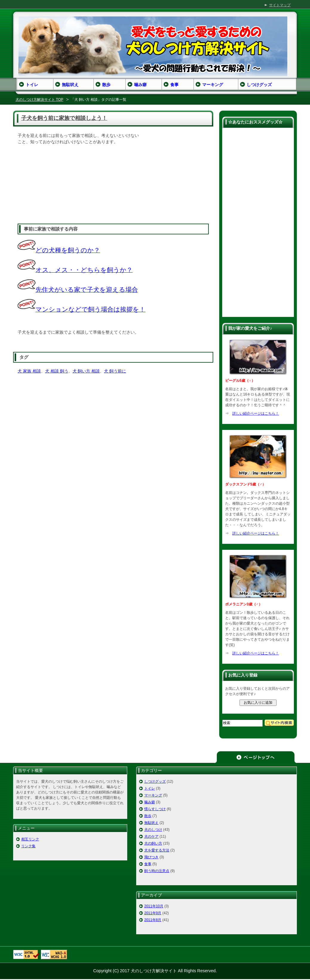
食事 (148, 864)
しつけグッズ (155, 781)
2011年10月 (154, 906)
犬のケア (151, 836)
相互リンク (30, 839)
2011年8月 (153, 920)
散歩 (148, 816)
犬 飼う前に (115, 371)
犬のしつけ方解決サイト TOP (39, 100)
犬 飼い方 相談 (86, 371)
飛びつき (151, 857)
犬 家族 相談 (29, 371)
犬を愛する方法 (157, 850)
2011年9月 (153, 913)
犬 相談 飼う (57, 371)
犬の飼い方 (153, 843)
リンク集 (28, 846)
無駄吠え (151, 823)
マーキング (153, 795)
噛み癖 (150, 802)
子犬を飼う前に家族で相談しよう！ (64, 118)
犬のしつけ (153, 830)
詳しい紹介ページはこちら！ (256, 413)
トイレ (150, 788)
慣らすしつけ (155, 809)
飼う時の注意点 (157, 871)
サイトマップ (280, 5)
